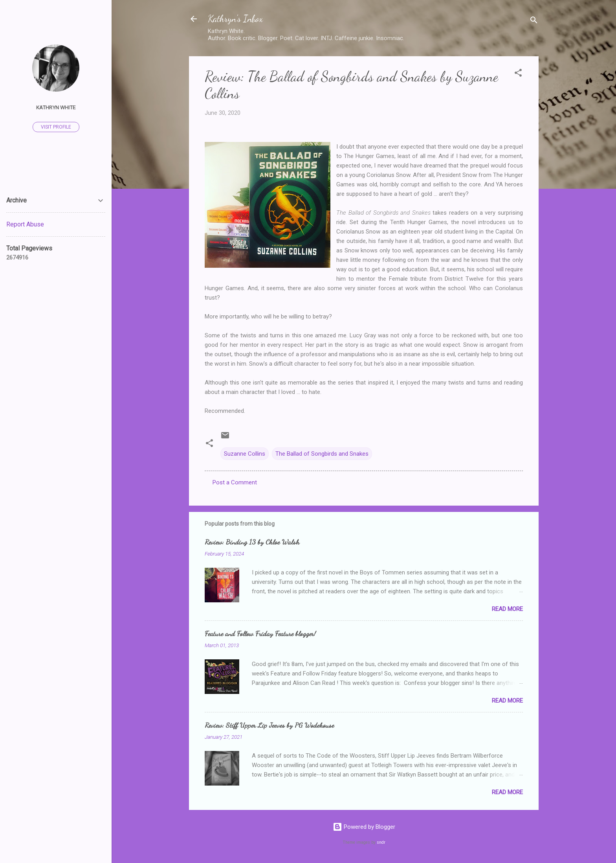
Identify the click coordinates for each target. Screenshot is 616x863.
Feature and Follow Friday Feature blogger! (260, 633)
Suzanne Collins (245, 454)
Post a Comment (235, 482)
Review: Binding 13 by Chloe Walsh (252, 542)
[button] (518, 74)
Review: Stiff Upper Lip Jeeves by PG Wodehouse (269, 725)
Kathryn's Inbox (235, 19)
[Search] (534, 21)
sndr (381, 842)
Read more (507, 609)
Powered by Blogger (364, 827)
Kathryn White (56, 107)
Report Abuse (25, 224)
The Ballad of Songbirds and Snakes (322, 454)
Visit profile (56, 127)
